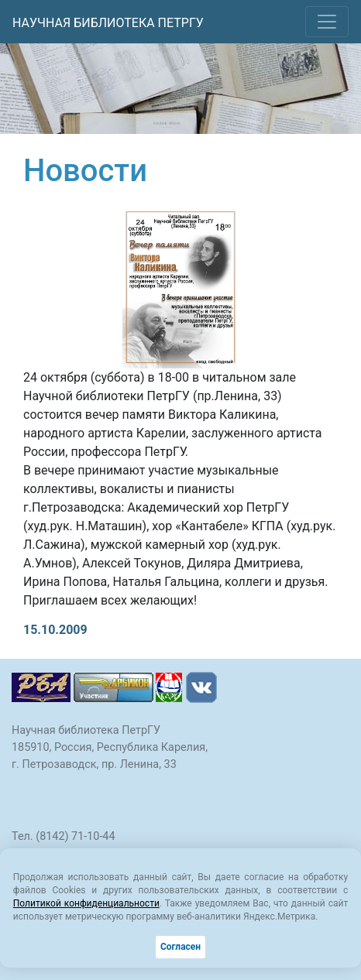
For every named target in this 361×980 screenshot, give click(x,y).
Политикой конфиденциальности (86, 903)
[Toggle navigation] (327, 22)
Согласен (180, 947)
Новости (85, 171)
